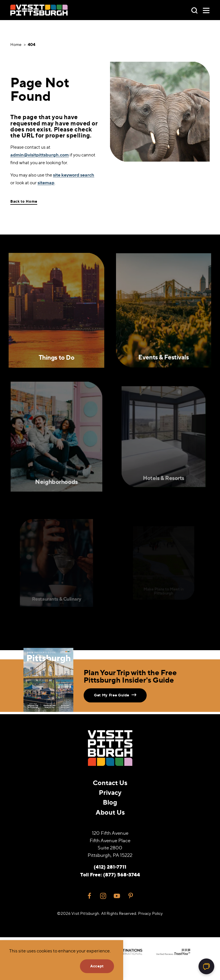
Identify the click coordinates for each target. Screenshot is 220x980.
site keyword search (74, 175)
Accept (97, 966)
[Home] (39, 10)
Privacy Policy (151, 913)
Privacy (110, 792)
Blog (110, 802)
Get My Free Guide (115, 695)
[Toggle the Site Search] (195, 10)
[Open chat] (206, 966)
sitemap (46, 183)
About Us (110, 812)
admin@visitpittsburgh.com (40, 155)
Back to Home (24, 201)
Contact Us (110, 783)
